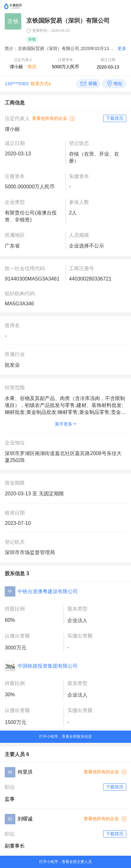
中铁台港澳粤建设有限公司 (48, 591)
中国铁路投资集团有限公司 (48, 666)
